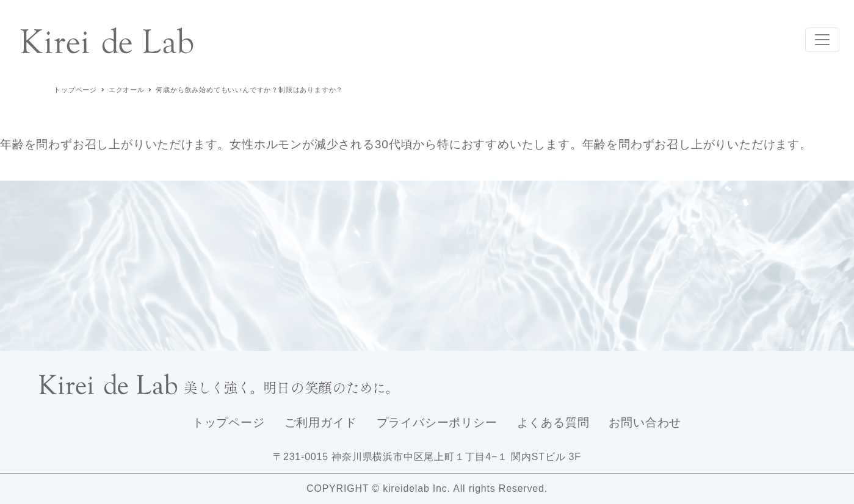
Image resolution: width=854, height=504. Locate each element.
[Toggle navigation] (822, 40)
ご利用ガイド (321, 423)
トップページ (229, 423)
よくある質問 (553, 423)
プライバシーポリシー (437, 423)
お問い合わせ (645, 423)
